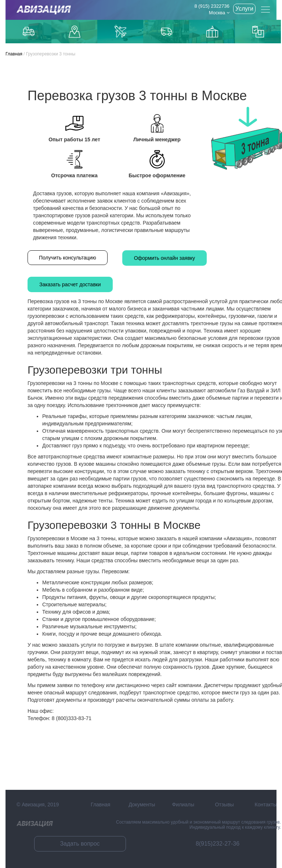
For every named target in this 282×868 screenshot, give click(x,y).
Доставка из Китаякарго (212, 32)
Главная (14, 54)
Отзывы (225, 805)
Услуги (244, 9)
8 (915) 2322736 (212, 6)
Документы (142, 805)
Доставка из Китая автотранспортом (166, 32)
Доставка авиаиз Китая (120, 32)
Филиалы (183, 805)
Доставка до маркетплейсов (75, 32)
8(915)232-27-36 (218, 844)
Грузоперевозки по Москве (29, 31)
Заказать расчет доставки (70, 284)
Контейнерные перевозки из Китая (258, 32)
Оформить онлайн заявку (164, 258)
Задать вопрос (80, 844)
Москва (219, 13)
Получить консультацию (68, 258)
